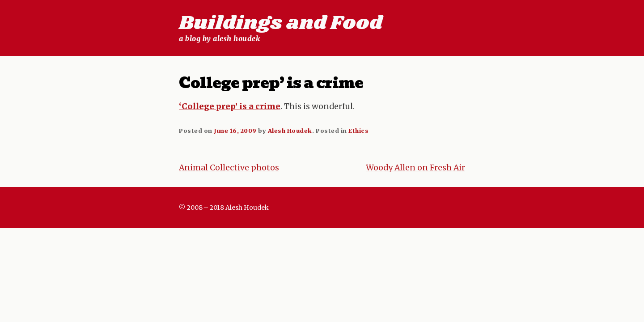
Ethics (358, 131)
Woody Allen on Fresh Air (415, 168)
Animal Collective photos (229, 168)
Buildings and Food (281, 23)
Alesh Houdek (290, 131)
